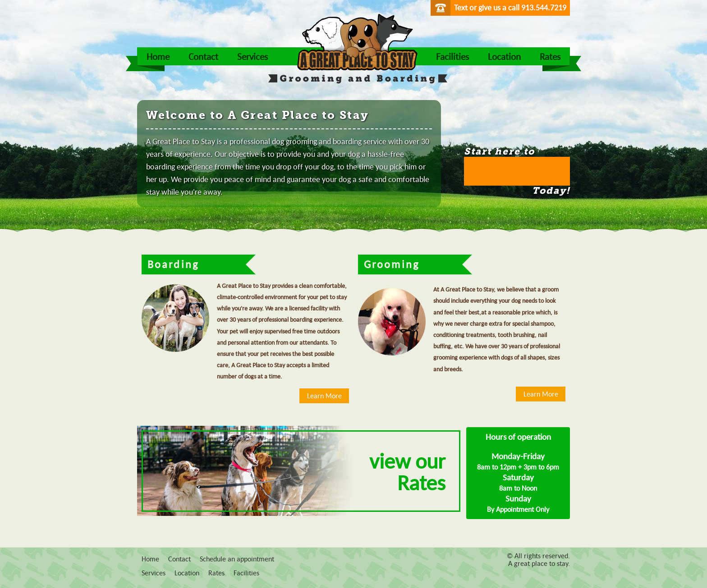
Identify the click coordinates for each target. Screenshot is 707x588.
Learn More (324, 396)
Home (158, 56)
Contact (203, 56)
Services (252, 56)
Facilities (452, 56)
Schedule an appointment (237, 559)
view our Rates (407, 471)
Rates (550, 56)
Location (504, 56)
